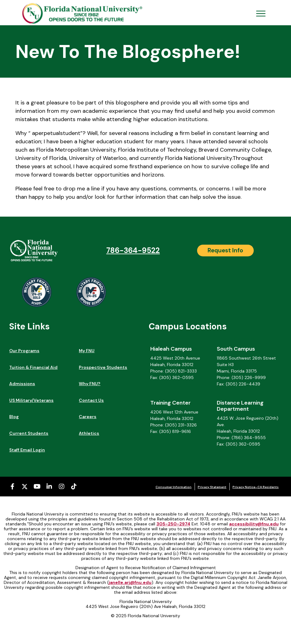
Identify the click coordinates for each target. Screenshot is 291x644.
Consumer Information (174, 487)
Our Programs (24, 351)
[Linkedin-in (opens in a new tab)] (49, 487)
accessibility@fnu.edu (254, 524)
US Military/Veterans (31, 400)
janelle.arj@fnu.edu (130, 582)
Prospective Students (103, 367)
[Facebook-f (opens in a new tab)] (12, 487)
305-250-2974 (173, 524)
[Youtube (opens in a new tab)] (37, 487)
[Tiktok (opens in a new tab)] (74, 487)
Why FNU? (90, 384)
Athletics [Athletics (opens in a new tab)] (89, 433)
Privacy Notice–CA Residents (256, 487)
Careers (88, 417)
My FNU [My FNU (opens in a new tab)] (87, 351)
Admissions (22, 384)
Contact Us (91, 400)
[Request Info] (225, 251)
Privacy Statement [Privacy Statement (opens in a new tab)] (212, 487)
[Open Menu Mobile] (261, 14)
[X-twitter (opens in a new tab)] (25, 487)
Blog (14, 417)
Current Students (29, 433)
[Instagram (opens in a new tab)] (62, 487)
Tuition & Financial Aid (33, 367)
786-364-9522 (133, 250)
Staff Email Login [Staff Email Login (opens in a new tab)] (27, 450)
